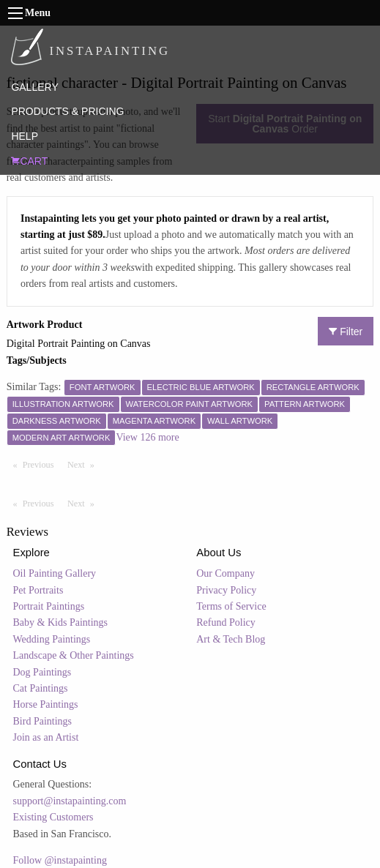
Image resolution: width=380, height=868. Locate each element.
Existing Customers (53, 817)
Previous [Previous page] (42, 464)
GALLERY (34, 87)
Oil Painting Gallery (55, 573)
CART (29, 161)
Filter (346, 332)
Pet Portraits (38, 590)
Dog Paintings (42, 672)
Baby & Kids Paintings (61, 622)
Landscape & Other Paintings (74, 655)
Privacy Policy (226, 590)
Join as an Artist (46, 737)
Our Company (226, 573)
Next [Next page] (84, 464)
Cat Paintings (41, 688)
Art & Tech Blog (231, 639)
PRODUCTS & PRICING (67, 111)
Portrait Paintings (49, 606)
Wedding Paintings (52, 639)
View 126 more (147, 437)
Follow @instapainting (60, 860)
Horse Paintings (46, 704)
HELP (25, 136)
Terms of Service (231, 606)
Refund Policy (226, 622)
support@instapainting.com (70, 801)
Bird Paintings (43, 721)
